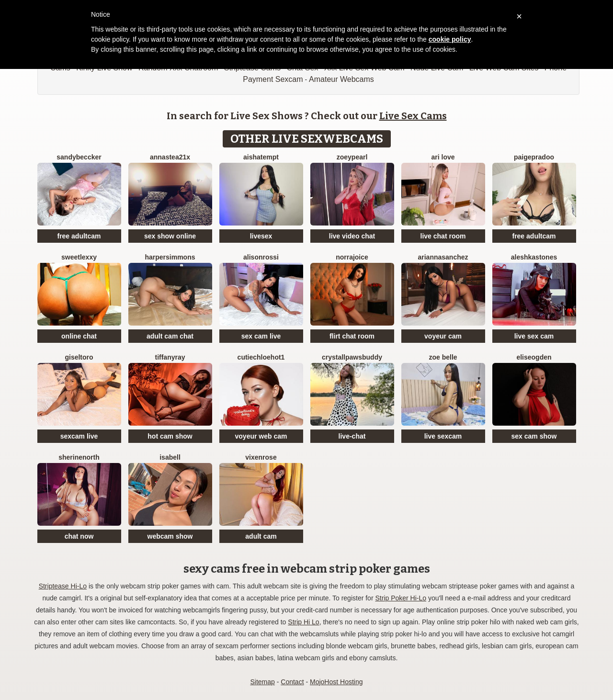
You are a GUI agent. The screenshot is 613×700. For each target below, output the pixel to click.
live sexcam (443, 436)
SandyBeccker (79, 157)
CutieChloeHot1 (261, 357)
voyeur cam (443, 336)
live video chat (352, 236)
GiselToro (79, 357)
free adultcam (79, 236)
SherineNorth (79, 457)
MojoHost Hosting (336, 682)
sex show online (170, 236)
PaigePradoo (534, 157)
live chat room (443, 236)
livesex (261, 236)
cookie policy (450, 39)
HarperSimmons (170, 257)
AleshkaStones (534, 257)
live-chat (352, 436)
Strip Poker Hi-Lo (401, 598)
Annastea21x (170, 157)
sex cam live (261, 336)
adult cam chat (170, 336)
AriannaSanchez (443, 257)
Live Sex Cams (413, 116)
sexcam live (79, 436)
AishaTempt (261, 157)
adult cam (261, 536)
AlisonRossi (261, 257)
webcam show (170, 536)
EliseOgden (534, 357)
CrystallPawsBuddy (352, 357)
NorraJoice (352, 257)
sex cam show (534, 436)
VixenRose (261, 457)
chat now (79, 536)
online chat (79, 336)
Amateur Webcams (341, 79)
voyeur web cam (261, 436)
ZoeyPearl (352, 157)
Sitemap (262, 682)
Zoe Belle (443, 357)
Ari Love (443, 157)
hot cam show (170, 436)
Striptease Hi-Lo (63, 586)
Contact (292, 682)
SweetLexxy (79, 257)
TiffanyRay (170, 357)
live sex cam (534, 336)
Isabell (170, 457)
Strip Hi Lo (303, 622)
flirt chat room (352, 336)
